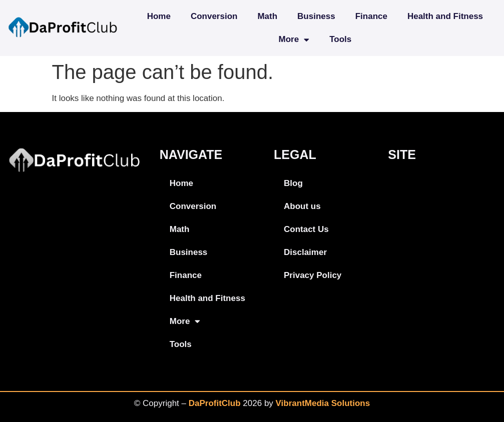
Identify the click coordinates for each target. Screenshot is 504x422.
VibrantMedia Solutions (323, 403)
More (294, 40)
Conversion (214, 16)
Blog (293, 183)
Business (316, 16)
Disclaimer (305, 252)
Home (159, 16)
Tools (340, 39)
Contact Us (306, 229)
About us (302, 206)
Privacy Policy (313, 275)
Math (267, 16)
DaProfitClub (215, 403)
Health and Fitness (445, 16)
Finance (371, 16)
